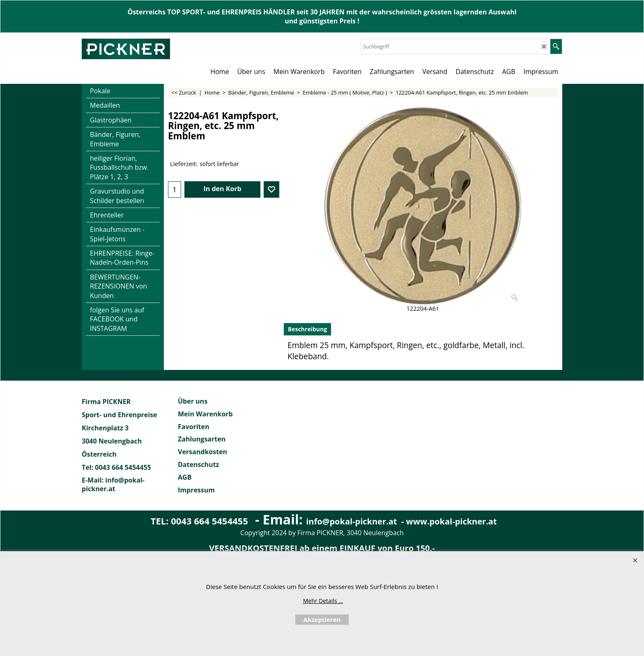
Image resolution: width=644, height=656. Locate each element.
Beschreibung (307, 329)
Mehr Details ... (323, 601)
